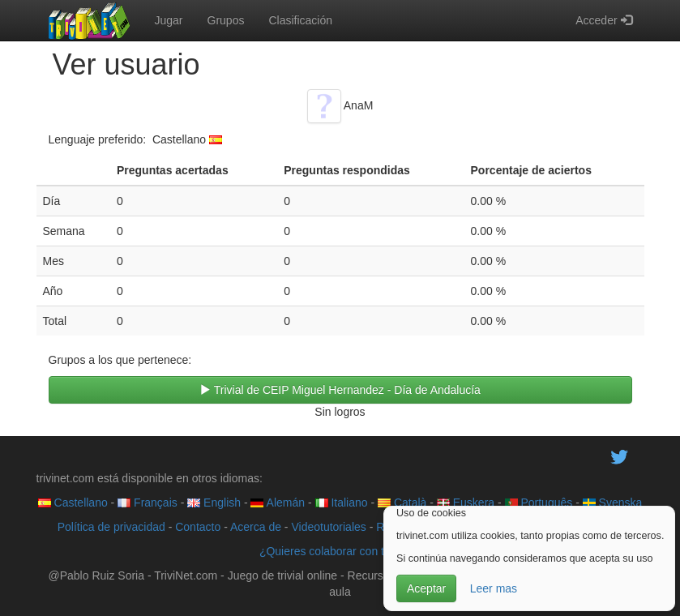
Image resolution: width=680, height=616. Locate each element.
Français (148, 503)
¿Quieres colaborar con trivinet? (340, 551)
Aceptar (426, 588)
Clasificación (300, 20)
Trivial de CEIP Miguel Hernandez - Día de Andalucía (340, 390)
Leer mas (494, 588)
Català (402, 503)
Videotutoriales (328, 527)
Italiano (342, 503)
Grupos (226, 20)
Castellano (73, 503)
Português (539, 503)
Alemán (278, 503)
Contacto (198, 527)
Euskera (466, 503)
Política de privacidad (111, 527)
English (214, 503)
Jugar (169, 20)
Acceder (603, 20)
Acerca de (256, 527)
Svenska (613, 503)
